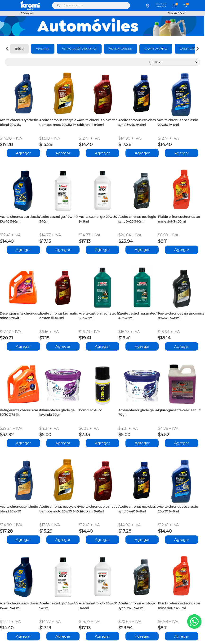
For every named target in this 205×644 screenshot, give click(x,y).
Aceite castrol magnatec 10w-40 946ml (141, 316)
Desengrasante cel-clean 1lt (179, 410)
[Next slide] (197, 49)
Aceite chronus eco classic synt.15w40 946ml (138, 122)
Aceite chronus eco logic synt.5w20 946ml (137, 219)
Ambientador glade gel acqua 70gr (142, 412)
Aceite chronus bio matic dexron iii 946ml (98, 122)
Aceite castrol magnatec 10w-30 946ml (101, 316)
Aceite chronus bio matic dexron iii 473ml (58, 316)
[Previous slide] (8, 49)
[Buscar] (59, 5)
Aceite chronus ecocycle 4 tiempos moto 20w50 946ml (61, 122)
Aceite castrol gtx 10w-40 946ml (58, 219)
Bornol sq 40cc (90, 410)
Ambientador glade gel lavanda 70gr (57, 412)
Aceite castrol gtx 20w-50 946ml (98, 219)
